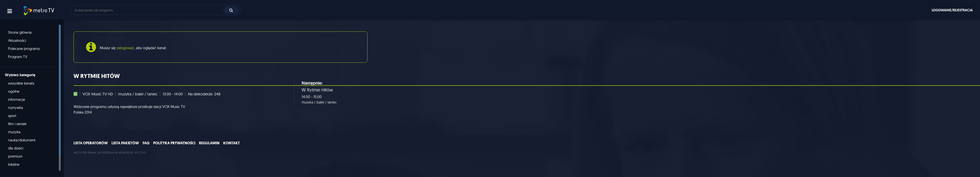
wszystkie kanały (21, 83)
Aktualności (17, 40)
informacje (17, 99)
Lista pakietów (125, 143)
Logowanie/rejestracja (952, 10)
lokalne (14, 164)
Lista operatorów (91, 143)
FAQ (146, 143)
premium (15, 156)
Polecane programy (24, 49)
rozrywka (16, 108)
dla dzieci (16, 148)
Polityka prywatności (174, 143)
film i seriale (17, 124)
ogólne (14, 91)
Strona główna (20, 32)
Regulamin (209, 143)
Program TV (18, 57)
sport (12, 116)
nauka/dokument (22, 140)
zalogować (125, 48)
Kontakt (232, 143)
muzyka (14, 132)
